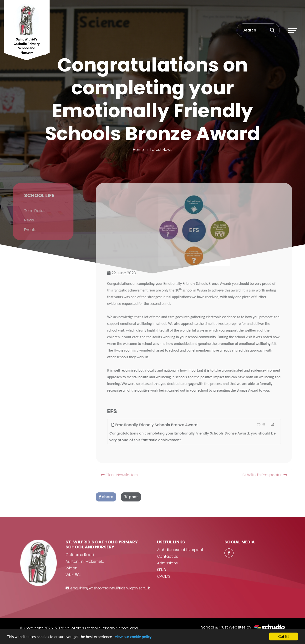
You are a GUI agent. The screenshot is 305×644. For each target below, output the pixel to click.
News (23, 220)
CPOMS (164, 576)
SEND (162, 570)
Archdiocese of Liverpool (180, 550)
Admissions (167, 563)
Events (24, 230)
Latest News (161, 150)
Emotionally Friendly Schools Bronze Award (161, 425)
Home (138, 150)
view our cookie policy (133, 637)
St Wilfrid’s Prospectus (271, 475)
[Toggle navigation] (292, 30)
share (112, 497)
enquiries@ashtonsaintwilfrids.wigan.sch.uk (110, 588)
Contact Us (168, 556)
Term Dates (28, 211)
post (137, 497)
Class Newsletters (126, 475)
